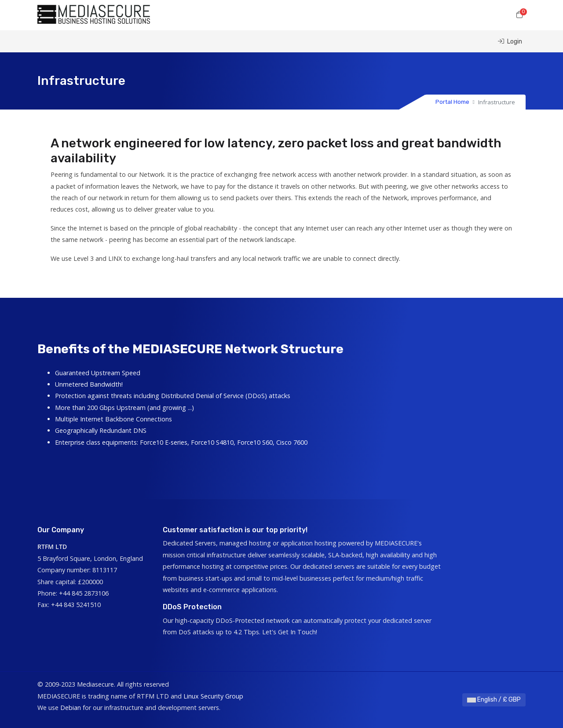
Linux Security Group (213, 696)
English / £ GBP (494, 700)
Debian (71, 708)
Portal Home (452, 102)
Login (510, 42)
